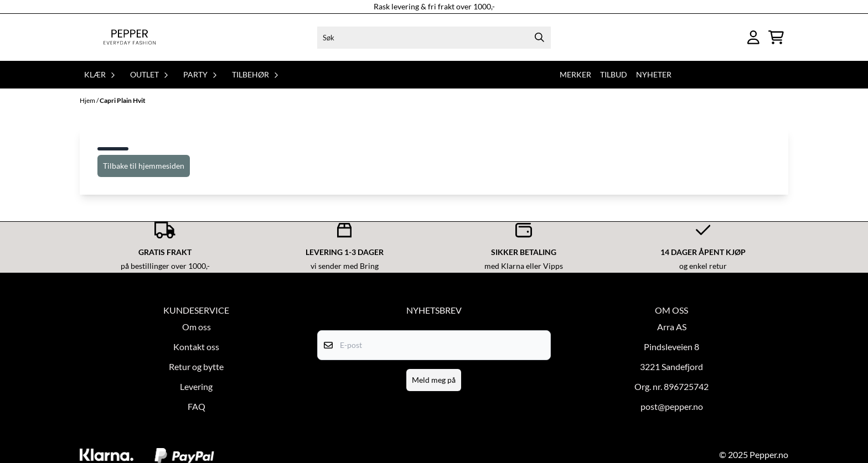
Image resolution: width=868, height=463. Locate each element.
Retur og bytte (196, 366)
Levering (196, 386)
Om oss (197, 327)
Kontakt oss (196, 347)
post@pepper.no (672, 406)
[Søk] (434, 38)
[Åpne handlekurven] (776, 37)
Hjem (88, 100)
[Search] (540, 38)
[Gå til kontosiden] (753, 37)
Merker (575, 74)
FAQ (197, 406)
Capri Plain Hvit (123, 100)
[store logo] (130, 37)
